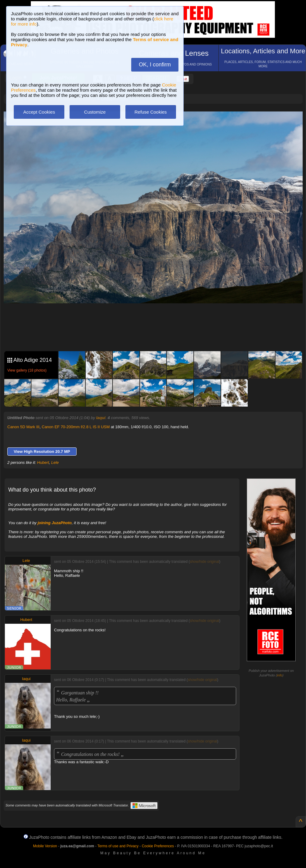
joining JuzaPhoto (55, 523)
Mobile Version (45, 846)
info (280, 675)
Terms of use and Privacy (118, 846)
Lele (55, 462)
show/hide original (204, 562)
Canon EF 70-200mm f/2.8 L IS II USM (76, 427)
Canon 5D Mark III (23, 427)
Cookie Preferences (158, 846)
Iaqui (101, 418)
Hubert (43, 462)
